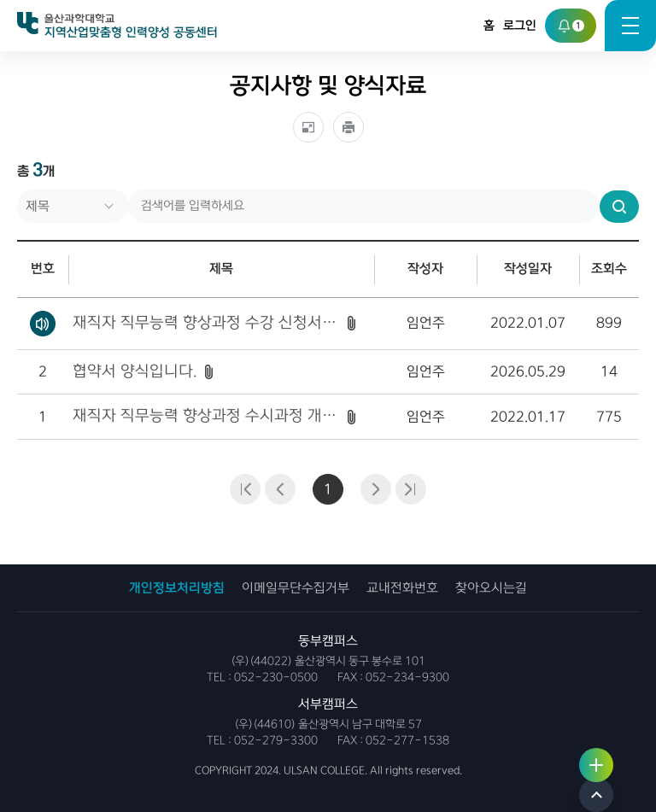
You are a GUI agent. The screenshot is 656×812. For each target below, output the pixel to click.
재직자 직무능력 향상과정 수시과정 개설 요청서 (206, 416)
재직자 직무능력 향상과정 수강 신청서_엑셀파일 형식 (206, 323)
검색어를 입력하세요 (18, 189)
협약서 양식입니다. (135, 371)
